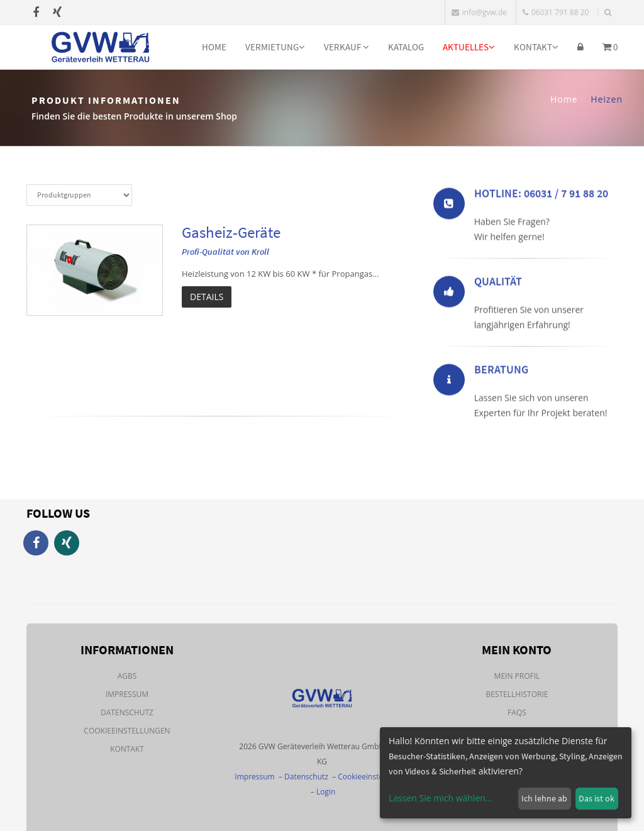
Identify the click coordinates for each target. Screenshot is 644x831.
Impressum (127, 694)
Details (207, 297)
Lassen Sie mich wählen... (441, 798)
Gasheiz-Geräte (231, 232)
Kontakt (536, 47)
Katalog (406, 47)
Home (214, 47)
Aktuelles (469, 47)
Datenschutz (127, 712)
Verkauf (347, 47)
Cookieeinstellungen (127, 731)
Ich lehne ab (544, 798)
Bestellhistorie (517, 694)
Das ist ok (597, 798)
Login (326, 792)
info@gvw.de (479, 12)
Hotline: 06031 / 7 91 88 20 (541, 195)
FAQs (517, 712)
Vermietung (275, 47)
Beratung (501, 371)
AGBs (127, 676)
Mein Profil (517, 676)
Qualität (498, 283)
